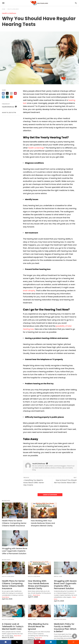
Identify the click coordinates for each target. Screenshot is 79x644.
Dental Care (58, 549)
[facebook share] (3, 93)
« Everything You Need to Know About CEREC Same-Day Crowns (34, 483)
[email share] (11, 93)
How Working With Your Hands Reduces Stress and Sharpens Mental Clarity (38, 523)
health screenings (36, 148)
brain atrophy (29, 291)
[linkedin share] (3, 97)
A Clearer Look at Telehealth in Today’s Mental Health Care (13, 599)
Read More (5, 570)
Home (4, 9)
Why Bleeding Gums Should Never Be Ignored (38, 599)
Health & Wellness (13, 9)
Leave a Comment (50, 495)
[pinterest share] (15, 93)
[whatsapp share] (7, 97)
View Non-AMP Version (52, 634)
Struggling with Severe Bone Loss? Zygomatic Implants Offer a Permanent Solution (64, 523)
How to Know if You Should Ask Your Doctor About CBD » (65, 481)
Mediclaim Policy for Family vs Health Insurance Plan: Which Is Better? (65, 601)
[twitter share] (7, 93)
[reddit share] (11, 97)
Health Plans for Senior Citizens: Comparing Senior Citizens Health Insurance (12, 523)
